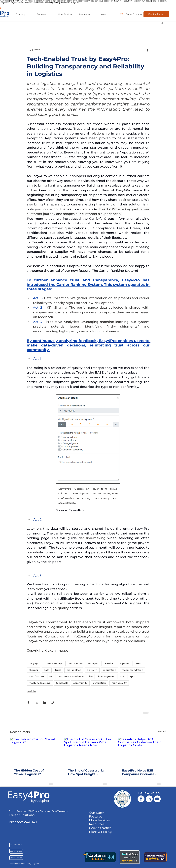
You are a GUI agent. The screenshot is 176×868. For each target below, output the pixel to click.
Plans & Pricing (100, 832)
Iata (122, 676)
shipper (34, 670)
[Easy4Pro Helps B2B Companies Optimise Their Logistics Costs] (142, 751)
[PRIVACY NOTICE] (16, 851)
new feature (36, 676)
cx (51, 676)
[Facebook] (141, 799)
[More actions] (147, 50)
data (47, 670)
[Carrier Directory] (134, 14)
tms (139, 664)
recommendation (132, 670)
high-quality (119, 683)
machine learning (40, 683)
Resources (97, 824)
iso (91, 676)
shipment (125, 664)
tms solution (75, 664)
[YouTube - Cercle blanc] (157, 799)
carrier (109, 664)
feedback (62, 683)
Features (96, 817)
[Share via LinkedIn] (45, 703)
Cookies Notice (100, 828)
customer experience (71, 676)
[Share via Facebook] (28, 703)
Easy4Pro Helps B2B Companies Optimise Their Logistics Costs (138, 772)
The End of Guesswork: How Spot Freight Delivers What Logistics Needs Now (87, 772)
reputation (110, 670)
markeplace (74, 670)
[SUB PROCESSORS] (16, 858)
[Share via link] (53, 703)
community (80, 683)
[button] (24, 14)
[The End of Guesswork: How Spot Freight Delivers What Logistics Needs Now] (88, 751)
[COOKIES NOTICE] (16, 845)
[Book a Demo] (156, 14)
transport (94, 664)
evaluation (100, 683)
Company (96, 813)
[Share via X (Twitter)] (36, 703)
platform (92, 670)
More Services (99, 820)
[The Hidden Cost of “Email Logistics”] (34, 751)
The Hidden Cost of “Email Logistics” (29, 772)
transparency (54, 664)
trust (58, 670)
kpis (132, 676)
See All (162, 731)
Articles (32, 691)
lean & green (106, 676)
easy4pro (35, 664)
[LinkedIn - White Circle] (149, 799)
